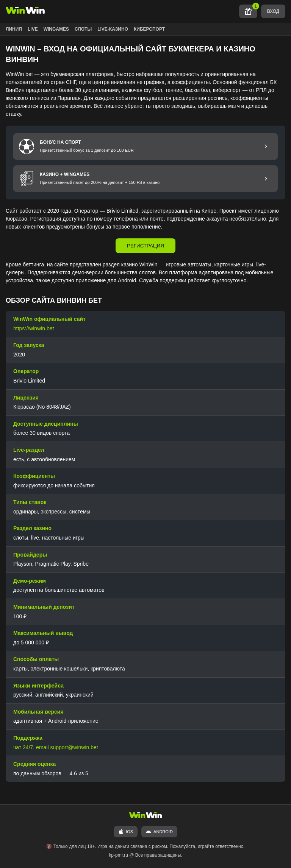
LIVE (33, 29)
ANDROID (159, 832)
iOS (126, 832)
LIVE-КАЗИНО (113, 29)
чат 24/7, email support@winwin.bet (56, 747)
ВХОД (273, 11)
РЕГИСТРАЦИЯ (145, 246)
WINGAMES (56, 29)
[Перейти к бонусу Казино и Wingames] (266, 179)
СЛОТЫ (83, 29)
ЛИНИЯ (14, 29)
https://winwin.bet (34, 328)
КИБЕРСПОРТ (149, 29)
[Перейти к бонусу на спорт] (266, 146)
